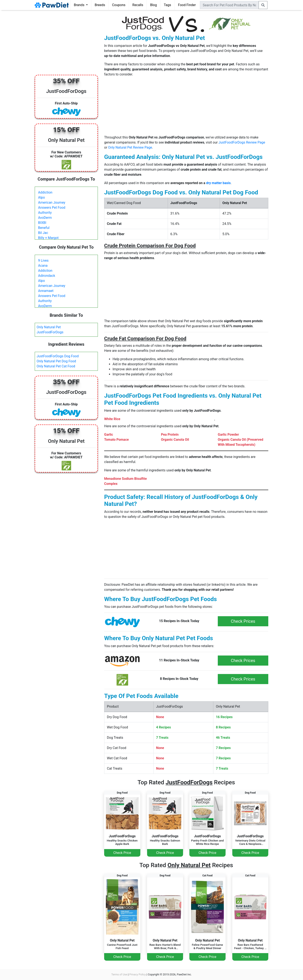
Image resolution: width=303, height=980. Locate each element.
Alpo (41, 197)
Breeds (100, 5)
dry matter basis (218, 183)
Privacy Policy (138, 974)
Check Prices (243, 621)
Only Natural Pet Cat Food (56, 366)
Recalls (138, 5)
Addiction (45, 192)
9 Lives (43, 260)
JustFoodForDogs (50, 332)
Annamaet (46, 291)
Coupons (119, 5)
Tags (167, 5)
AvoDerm (45, 218)
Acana (43, 266)
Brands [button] (80, 5)
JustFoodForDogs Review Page (242, 142)
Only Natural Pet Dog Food (56, 361)
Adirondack (47, 276)
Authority (45, 213)
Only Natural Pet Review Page (130, 147)
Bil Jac (43, 233)
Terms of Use (119, 974)
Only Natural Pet (49, 327)
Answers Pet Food (52, 208)
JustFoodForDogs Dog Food (58, 356)
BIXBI (42, 223)
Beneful (44, 228)
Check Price (122, 853)
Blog (153, 5)
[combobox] (229, 5)
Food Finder (187, 5)
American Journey (52, 202)
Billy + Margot (48, 238)
